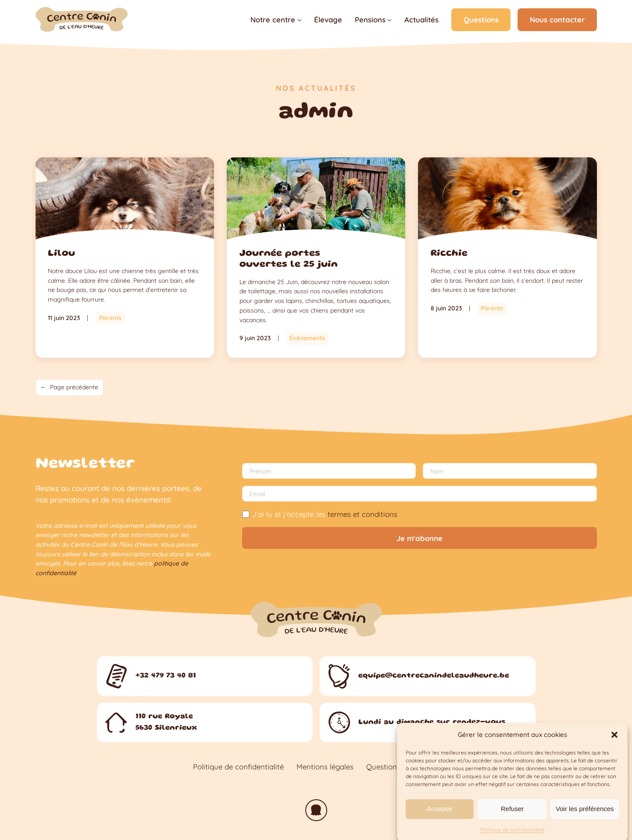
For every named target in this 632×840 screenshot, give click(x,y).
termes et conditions (362, 514)
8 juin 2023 (446, 308)
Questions (481, 20)
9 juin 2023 (255, 338)
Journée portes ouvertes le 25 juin (289, 259)
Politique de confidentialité (238, 767)
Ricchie (449, 254)
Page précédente (69, 388)
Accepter (440, 818)
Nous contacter (557, 20)
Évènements (307, 338)
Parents (110, 318)
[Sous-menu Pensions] (389, 20)
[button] (614, 744)
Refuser (512, 818)
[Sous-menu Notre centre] (300, 20)
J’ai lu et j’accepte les (320, 514)
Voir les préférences (585, 818)
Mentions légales (325, 767)
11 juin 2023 (64, 318)
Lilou (61, 254)
